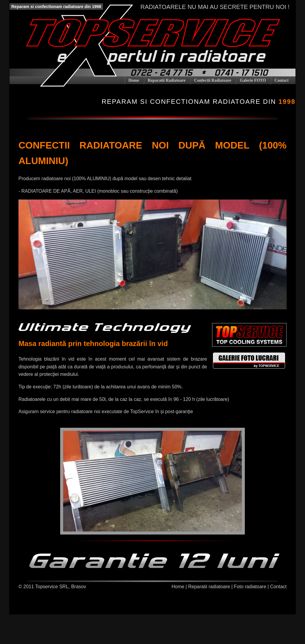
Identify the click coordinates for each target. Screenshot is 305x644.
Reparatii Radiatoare (167, 80)
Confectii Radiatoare (213, 80)
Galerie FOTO (253, 80)
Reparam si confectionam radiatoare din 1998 (56, 7)
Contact (282, 80)
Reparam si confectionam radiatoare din (199, 102)
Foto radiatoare (250, 587)
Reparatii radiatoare (209, 587)
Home (134, 80)
